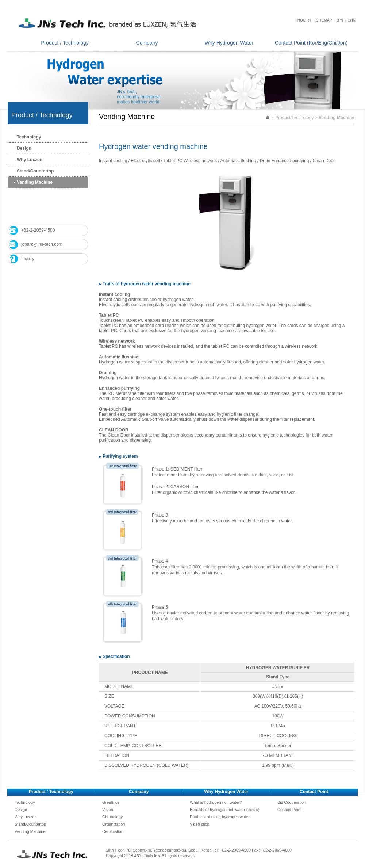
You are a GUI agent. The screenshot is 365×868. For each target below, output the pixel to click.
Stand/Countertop (35, 171)
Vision (108, 810)
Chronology (112, 817)
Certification (113, 831)
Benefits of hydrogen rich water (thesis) (225, 810)
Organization (114, 824)
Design (24, 148)
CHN (351, 20)
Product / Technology (65, 43)
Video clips (199, 824)
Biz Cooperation (292, 802)
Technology (29, 137)
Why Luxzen (30, 160)
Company (147, 43)
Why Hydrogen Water (229, 43)
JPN (340, 20)
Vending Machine (35, 182)
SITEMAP (324, 20)
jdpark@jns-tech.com (42, 244)
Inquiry (28, 259)
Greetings (111, 802)
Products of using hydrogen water (220, 817)
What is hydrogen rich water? (216, 802)
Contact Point (289, 810)
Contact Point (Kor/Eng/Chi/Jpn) (311, 43)
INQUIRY (304, 20)
